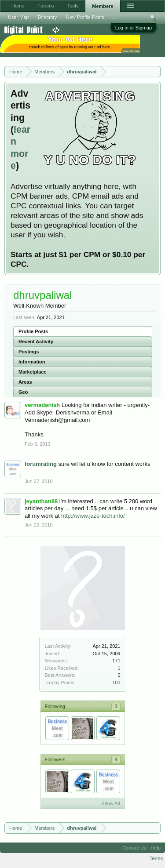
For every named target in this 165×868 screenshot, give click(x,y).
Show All (110, 803)
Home (18, 6)
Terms (156, 858)
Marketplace (33, 372)
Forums (46, 6)
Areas (25, 382)
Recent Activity (36, 341)
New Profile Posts (85, 17)
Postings (29, 352)
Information (32, 362)
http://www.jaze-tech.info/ (93, 516)
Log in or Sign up (134, 28)
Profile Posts (33, 331)
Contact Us (134, 848)
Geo (23, 392)
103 (116, 683)
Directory (48, 17)
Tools (73, 6)
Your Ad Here (131, 51)
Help (156, 848)
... (115, 17)
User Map (18, 17)
